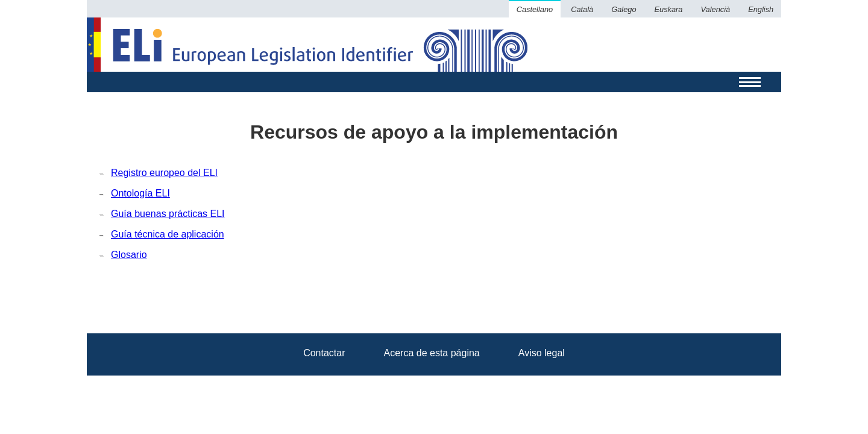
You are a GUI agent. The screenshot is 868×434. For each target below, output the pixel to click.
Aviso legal (542, 353)
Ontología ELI (140, 193)
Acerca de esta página (432, 353)
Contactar (324, 353)
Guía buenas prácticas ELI (168, 214)
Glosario (129, 255)
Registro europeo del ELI (164, 173)
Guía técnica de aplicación (168, 234)
